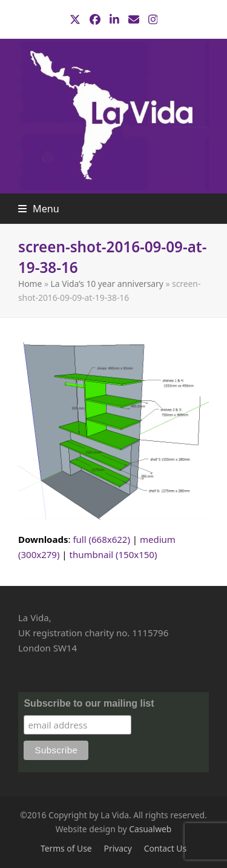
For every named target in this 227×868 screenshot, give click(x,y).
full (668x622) (101, 539)
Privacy (118, 848)
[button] (39, 209)
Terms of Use (66, 848)
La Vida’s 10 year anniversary (107, 284)
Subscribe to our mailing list (89, 703)
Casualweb (150, 829)
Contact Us (165, 848)
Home (30, 284)
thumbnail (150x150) (113, 554)
